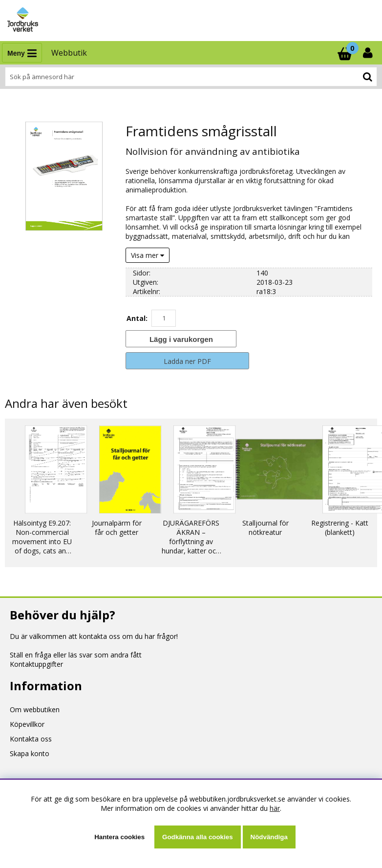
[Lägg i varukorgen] (181, 339)
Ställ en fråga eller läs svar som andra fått (76, 655)
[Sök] (191, 77)
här (275, 808)
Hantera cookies (119, 837)
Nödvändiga (269, 837)
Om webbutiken (35, 709)
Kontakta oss (31, 739)
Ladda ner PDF (187, 361)
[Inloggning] (369, 53)
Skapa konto (30, 753)
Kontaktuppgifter (36, 664)
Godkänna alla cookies (197, 837)
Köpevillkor (27, 724)
